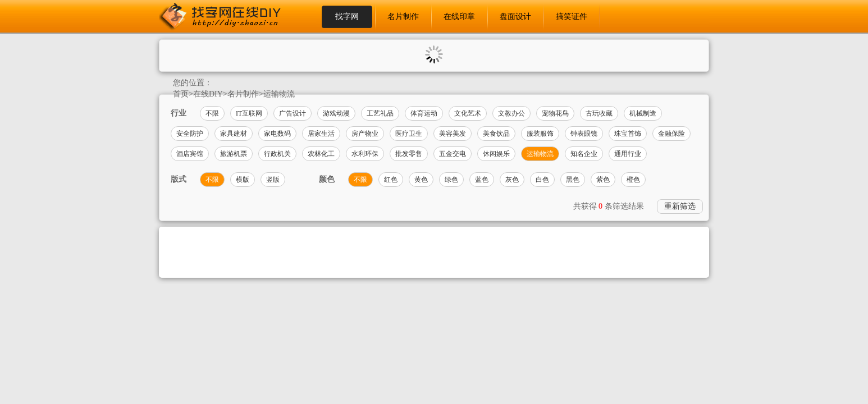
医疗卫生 (409, 134)
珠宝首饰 (628, 134)
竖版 (273, 180)
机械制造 (643, 113)
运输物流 (279, 94)
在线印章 (459, 17)
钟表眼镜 (584, 134)
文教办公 (511, 113)
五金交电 (453, 154)
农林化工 (321, 154)
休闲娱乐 (496, 154)
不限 (212, 113)
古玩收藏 (599, 113)
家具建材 (234, 134)
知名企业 (584, 154)
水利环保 (365, 154)
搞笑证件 (572, 17)
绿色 (451, 180)
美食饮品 (496, 134)
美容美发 (453, 134)
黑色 (573, 180)
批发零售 (409, 154)
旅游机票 (234, 154)
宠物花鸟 (555, 113)
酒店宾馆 (190, 154)
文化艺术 (468, 113)
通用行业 (628, 154)
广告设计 (293, 113)
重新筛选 (680, 206)
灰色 (512, 180)
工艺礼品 (380, 113)
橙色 (633, 180)
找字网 (347, 17)
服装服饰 (540, 134)
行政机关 (277, 154)
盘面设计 (515, 17)
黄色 (421, 180)
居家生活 (321, 134)
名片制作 (403, 17)
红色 (391, 180)
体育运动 (424, 113)
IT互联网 (249, 113)
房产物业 (365, 134)
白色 (542, 180)
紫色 (603, 180)
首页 (181, 94)
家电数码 (277, 134)
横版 (243, 180)
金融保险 (671, 134)
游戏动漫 (336, 113)
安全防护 (190, 134)
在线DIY (208, 94)
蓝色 (482, 180)
